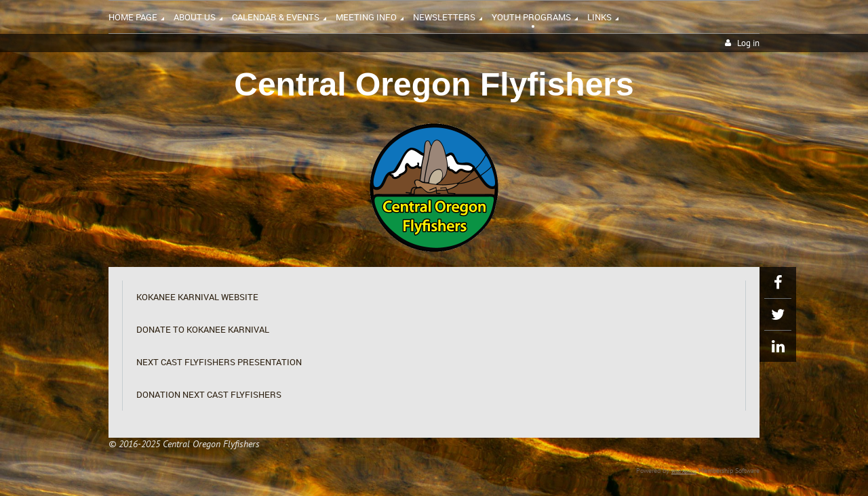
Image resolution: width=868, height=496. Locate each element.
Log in (748, 43)
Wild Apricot (684, 471)
